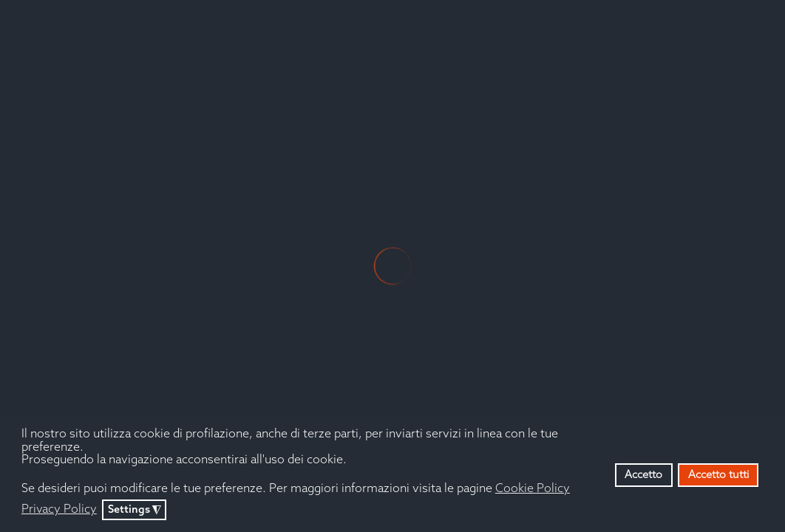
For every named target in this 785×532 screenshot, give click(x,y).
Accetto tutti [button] (718, 475)
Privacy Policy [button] (59, 509)
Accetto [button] (643, 475)
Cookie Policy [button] (533, 489)
